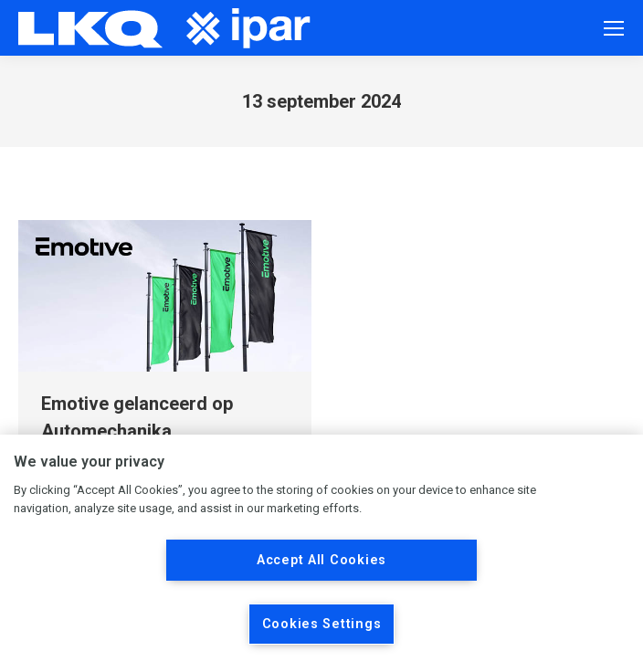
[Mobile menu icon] (614, 28)
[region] (321, 553)
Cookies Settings (322, 624)
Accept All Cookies (321, 560)
